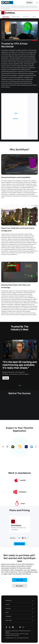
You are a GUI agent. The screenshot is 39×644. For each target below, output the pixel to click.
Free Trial (19, 580)
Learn (34, 17)
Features (26, 17)
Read (6, 378)
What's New (16, 17)
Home (3, 7)
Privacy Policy (9, 634)
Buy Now (29, 3)
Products (8, 7)
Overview (6, 17)
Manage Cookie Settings (12, 635)
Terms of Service (20, 634)
